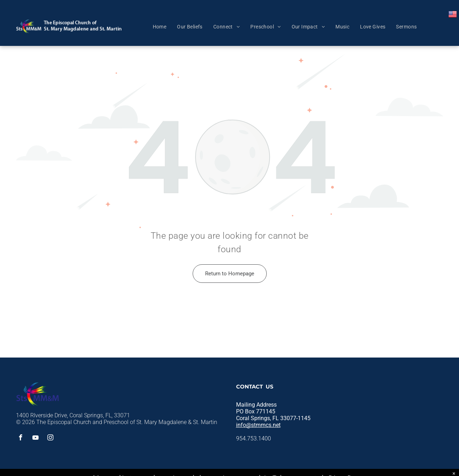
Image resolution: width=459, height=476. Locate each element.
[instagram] (51, 438)
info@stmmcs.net (258, 425)
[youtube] (36, 438)
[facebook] (21, 438)
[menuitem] (160, 27)
